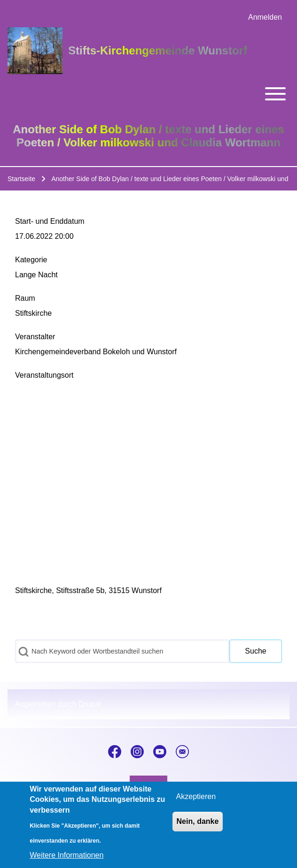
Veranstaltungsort (44, 375)
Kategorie (31, 260)
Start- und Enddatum (50, 221)
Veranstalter (35, 337)
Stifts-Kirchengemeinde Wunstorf (158, 50)
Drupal (90, 704)
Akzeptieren (196, 796)
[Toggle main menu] (148, 94)
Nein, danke (198, 821)
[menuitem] (265, 17)
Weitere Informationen (66, 855)
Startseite (21, 179)
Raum (25, 298)
